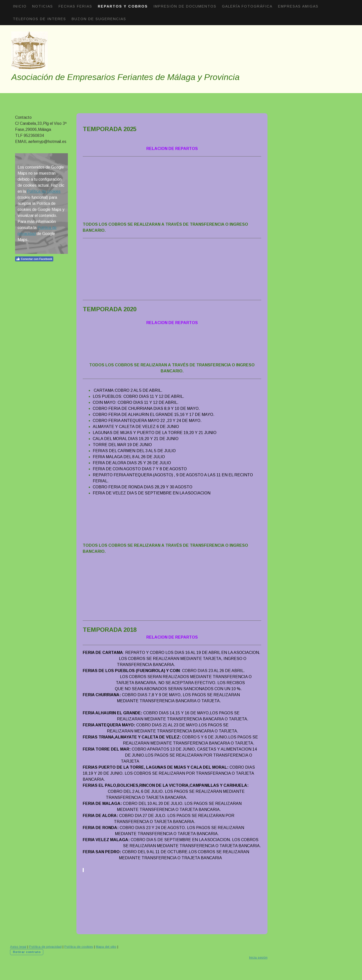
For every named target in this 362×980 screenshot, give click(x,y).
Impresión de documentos (185, 6)
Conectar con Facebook (34, 259)
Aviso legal (18, 947)
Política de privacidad (45, 947)
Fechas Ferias (75, 6)
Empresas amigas (298, 6)
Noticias (43, 6)
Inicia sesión (258, 957)
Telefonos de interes (39, 19)
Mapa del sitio (106, 947)
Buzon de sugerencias (99, 19)
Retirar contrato (27, 952)
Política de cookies (44, 191)
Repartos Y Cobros (123, 6)
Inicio (20, 6)
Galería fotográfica (247, 6)
